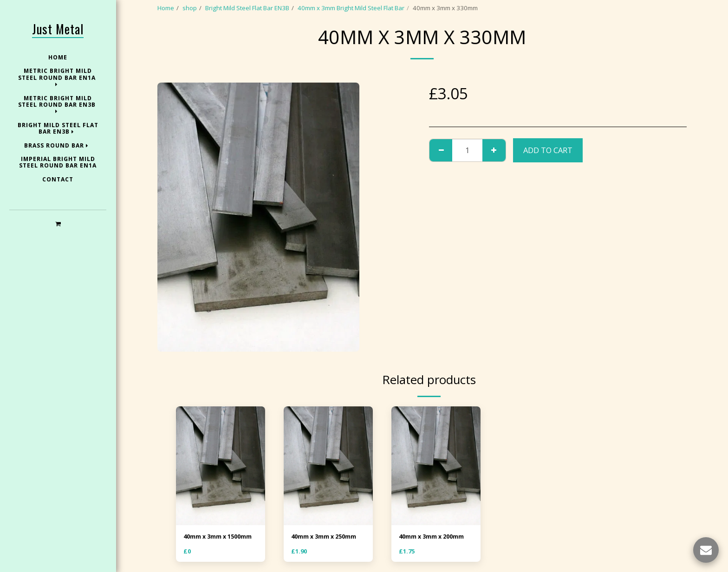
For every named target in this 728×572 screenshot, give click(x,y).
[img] (221, 466)
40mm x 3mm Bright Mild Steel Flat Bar (351, 8)
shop (190, 8)
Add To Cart (548, 150)
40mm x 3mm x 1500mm (220, 537)
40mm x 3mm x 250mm (325, 537)
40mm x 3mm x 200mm (433, 537)
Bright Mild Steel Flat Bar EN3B (247, 8)
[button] (58, 223)
